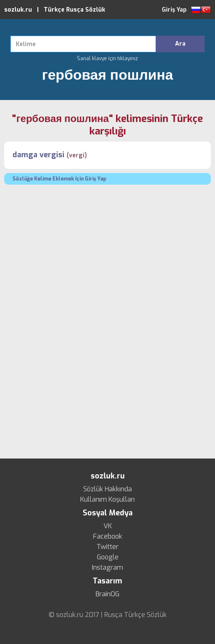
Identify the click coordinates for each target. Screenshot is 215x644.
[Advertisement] (107, 251)
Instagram (107, 568)
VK (108, 526)
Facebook (108, 537)
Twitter (107, 547)
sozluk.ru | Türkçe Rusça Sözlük (55, 10)
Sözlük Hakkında (107, 489)
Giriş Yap (174, 10)
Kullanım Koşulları (107, 500)
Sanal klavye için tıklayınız (107, 59)
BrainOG (107, 594)
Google (108, 557)
